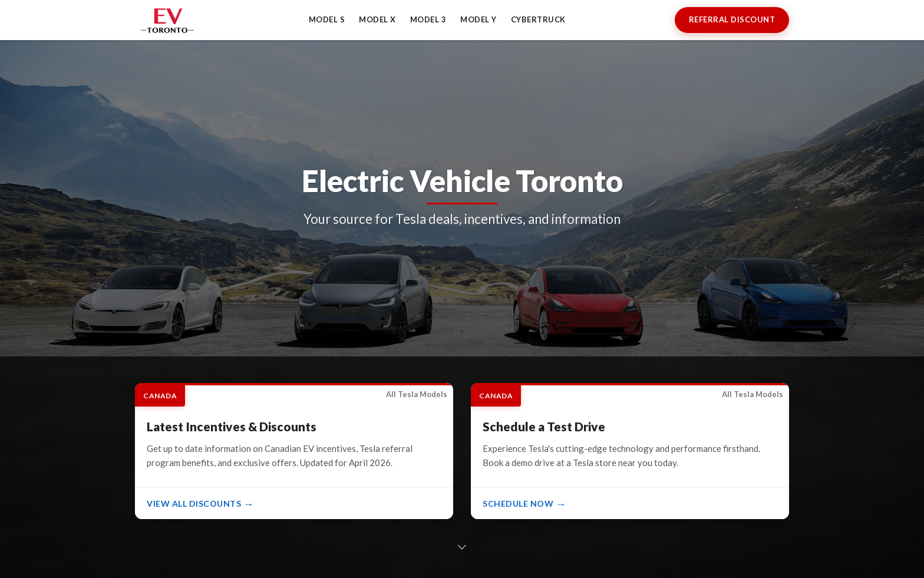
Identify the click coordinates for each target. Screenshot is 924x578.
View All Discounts (194, 503)
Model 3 (428, 19)
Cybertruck (538, 19)
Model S (327, 19)
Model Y (478, 19)
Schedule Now (518, 503)
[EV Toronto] (167, 20)
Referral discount (732, 19)
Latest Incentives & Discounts (232, 426)
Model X (377, 19)
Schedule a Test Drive (544, 426)
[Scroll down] (462, 547)
